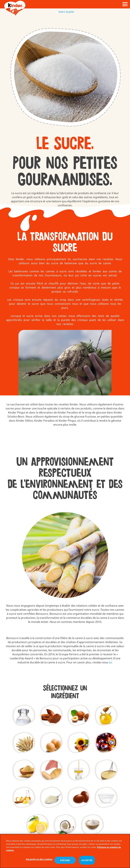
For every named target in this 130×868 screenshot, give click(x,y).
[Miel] (106, 715)
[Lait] (24, 715)
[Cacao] (51, 715)
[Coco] (65, 825)
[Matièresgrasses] (79, 743)
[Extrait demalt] (24, 770)
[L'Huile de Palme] (106, 743)
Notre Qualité (65, 12)
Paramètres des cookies (39, 860)
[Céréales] (24, 743)
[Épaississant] (51, 797)
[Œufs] (51, 743)
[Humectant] (106, 797)
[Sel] (92, 825)
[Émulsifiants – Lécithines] (79, 770)
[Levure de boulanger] (51, 770)
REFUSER (65, 861)
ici (110, 662)
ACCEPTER (87, 861)
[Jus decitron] (38, 825)
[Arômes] (24, 797)
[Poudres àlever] (106, 770)
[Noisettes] (79, 715)
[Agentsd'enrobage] (79, 797)
